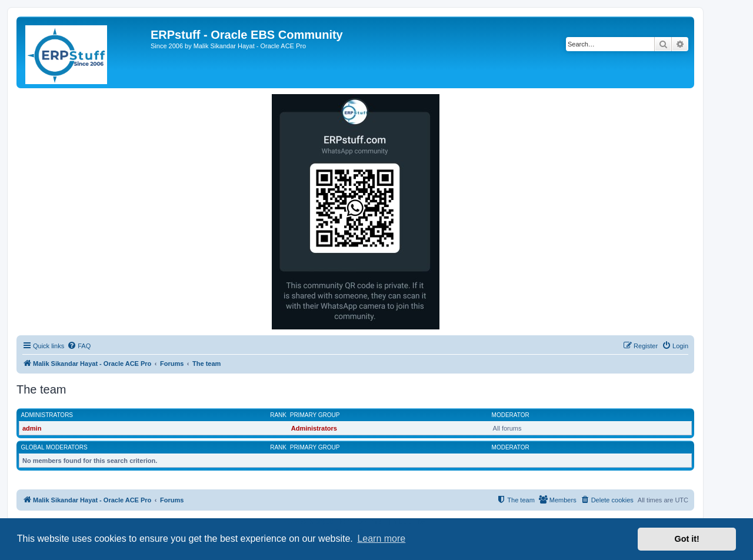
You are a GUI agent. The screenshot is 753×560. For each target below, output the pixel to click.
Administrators (47, 415)
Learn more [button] (381, 539)
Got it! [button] (687, 539)
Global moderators (54, 447)
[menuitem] (79, 346)
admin (32, 428)
